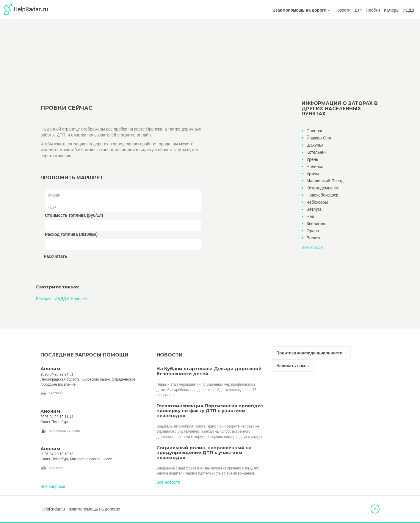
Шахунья (315, 145)
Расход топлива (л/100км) (71, 234)
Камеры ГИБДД (399, 10)
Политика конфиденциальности (312, 353)
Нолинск (315, 167)
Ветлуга (314, 209)
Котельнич (317, 152)
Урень (312, 159)
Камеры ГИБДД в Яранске (61, 299)
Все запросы (53, 486)
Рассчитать (55, 256)
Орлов (313, 231)
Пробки (373, 10)
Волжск (314, 238)
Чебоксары (317, 202)
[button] (301, 10)
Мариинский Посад (325, 181)
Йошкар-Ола (319, 138)
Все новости (168, 482)
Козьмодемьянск (323, 188)
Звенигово (317, 224)
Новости (342, 10)
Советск (314, 131)
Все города (312, 247)
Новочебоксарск (322, 195)
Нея (310, 216)
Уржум (313, 174)
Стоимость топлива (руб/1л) (74, 215)
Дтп (358, 10)
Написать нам (293, 366)
